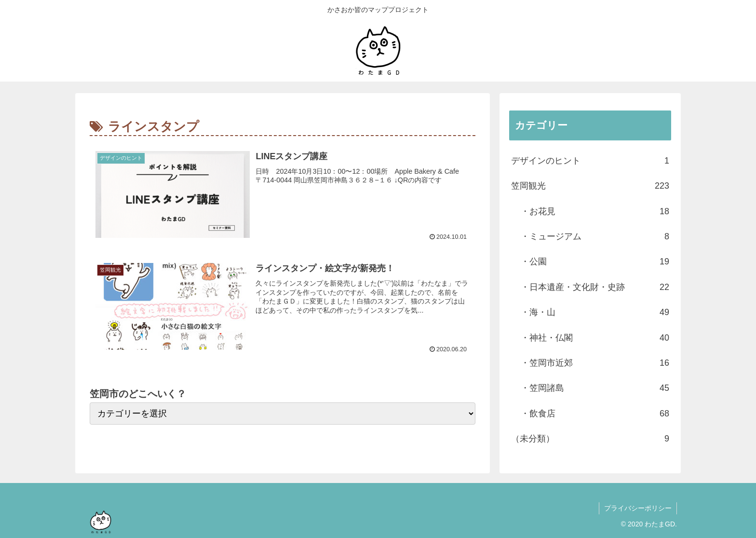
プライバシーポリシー (638, 508)
